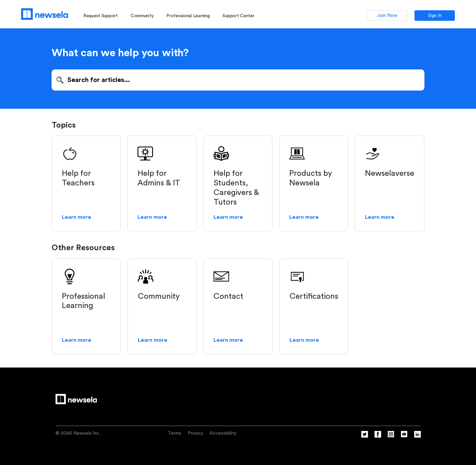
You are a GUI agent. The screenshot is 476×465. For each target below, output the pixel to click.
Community (142, 16)
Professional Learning (188, 16)
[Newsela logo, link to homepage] (45, 14)
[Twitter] (365, 436)
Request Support (100, 16)
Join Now (387, 16)
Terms (175, 433)
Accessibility (223, 433)
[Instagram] (391, 436)
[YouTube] (404, 436)
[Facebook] (378, 436)
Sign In (435, 16)
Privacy (195, 433)
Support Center (238, 16)
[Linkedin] (417, 436)
